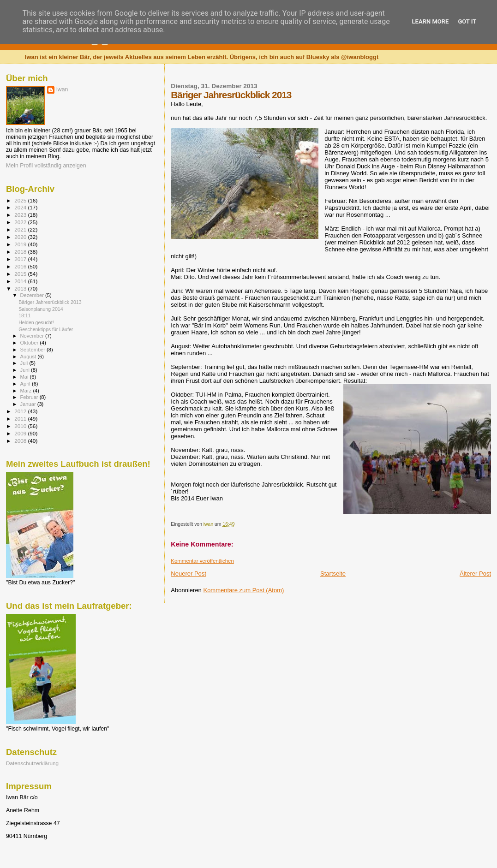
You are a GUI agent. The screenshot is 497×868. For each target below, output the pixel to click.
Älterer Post (475, 574)
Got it (467, 21)
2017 (21, 259)
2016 (21, 266)
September (34, 350)
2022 (21, 222)
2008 (21, 441)
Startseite (333, 574)
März (27, 391)
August (29, 357)
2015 (21, 274)
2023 (21, 215)
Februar (30, 397)
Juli (25, 363)
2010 (21, 426)
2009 (21, 433)
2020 (21, 237)
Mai (25, 377)
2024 (21, 207)
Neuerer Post (189, 574)
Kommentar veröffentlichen (202, 561)
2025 (21, 200)
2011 (21, 419)
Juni (26, 370)
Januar (29, 404)
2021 (21, 229)
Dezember (33, 295)
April (26, 384)
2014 (21, 281)
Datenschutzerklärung (32, 763)
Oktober (30, 343)
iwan (62, 89)
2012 (21, 411)
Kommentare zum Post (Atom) (243, 590)
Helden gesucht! (36, 322)
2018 (21, 252)
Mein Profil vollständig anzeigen (46, 166)
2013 (21, 288)
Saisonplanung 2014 (41, 309)
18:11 (24, 315)
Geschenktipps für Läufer (46, 329)
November (33, 336)
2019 (21, 244)
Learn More (431, 21)
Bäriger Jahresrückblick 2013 (50, 302)
